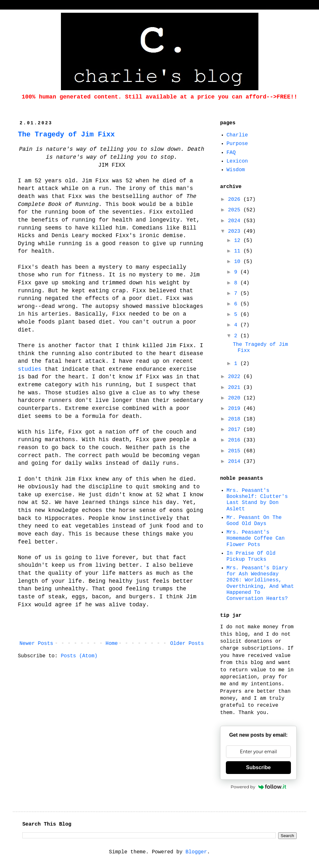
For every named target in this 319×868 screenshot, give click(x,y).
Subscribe (258, 767)
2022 (236, 377)
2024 (236, 221)
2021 (236, 388)
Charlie (237, 135)
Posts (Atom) (79, 656)
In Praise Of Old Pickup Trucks (251, 556)
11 (239, 251)
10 (239, 262)
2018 (236, 419)
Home (112, 644)
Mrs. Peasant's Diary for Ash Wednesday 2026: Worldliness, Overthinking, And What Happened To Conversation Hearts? (260, 583)
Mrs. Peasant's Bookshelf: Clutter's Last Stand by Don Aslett (257, 500)
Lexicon (237, 161)
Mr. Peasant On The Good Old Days (254, 521)
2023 (236, 231)
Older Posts (187, 644)
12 (239, 241)
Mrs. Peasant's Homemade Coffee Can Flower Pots (256, 538)
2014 (236, 462)
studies (30, 369)
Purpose (237, 144)
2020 (236, 398)
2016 (236, 440)
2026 (236, 200)
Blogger (196, 852)
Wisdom (236, 170)
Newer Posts (36, 644)
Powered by (258, 787)
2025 (236, 210)
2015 (236, 451)
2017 (236, 430)
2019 (236, 409)
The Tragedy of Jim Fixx (66, 135)
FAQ (231, 153)
